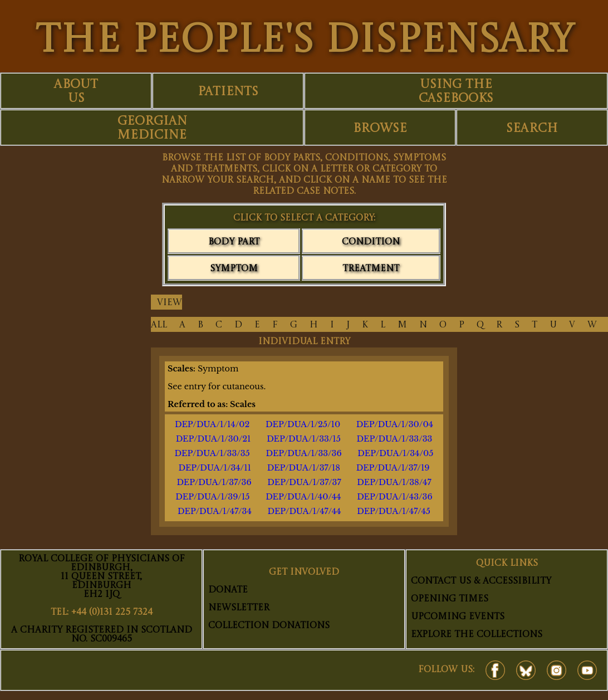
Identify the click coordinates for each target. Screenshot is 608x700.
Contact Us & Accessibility (481, 581)
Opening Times (450, 599)
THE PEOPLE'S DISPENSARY (304, 41)
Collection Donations (269, 626)
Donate (228, 590)
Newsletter (239, 608)
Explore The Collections (477, 635)
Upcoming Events (458, 617)
